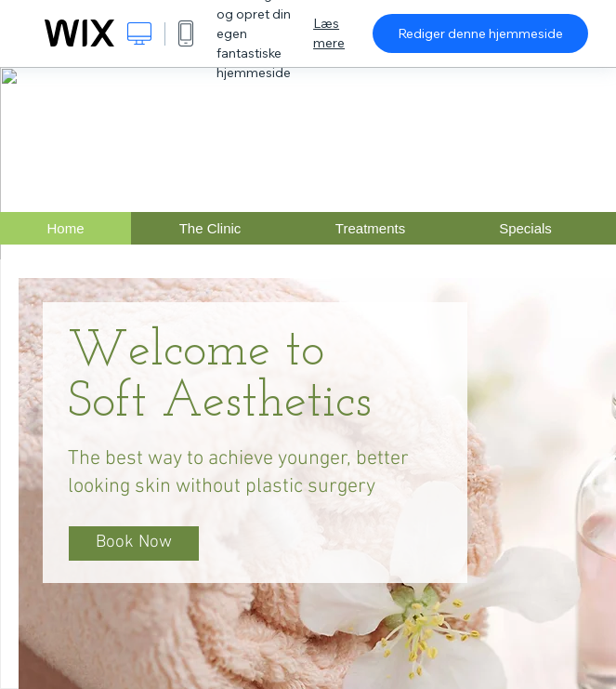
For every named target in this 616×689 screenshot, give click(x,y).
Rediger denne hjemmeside (480, 33)
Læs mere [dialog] (329, 33)
